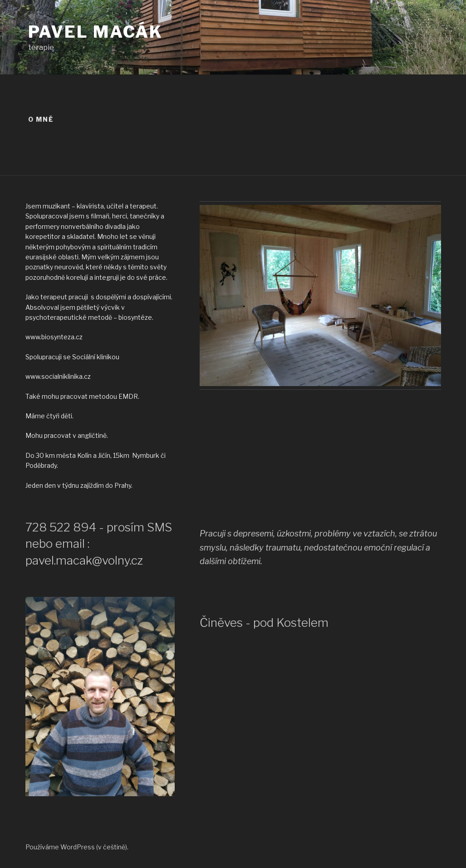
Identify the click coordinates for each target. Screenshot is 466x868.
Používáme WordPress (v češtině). (77, 847)
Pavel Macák (96, 32)
